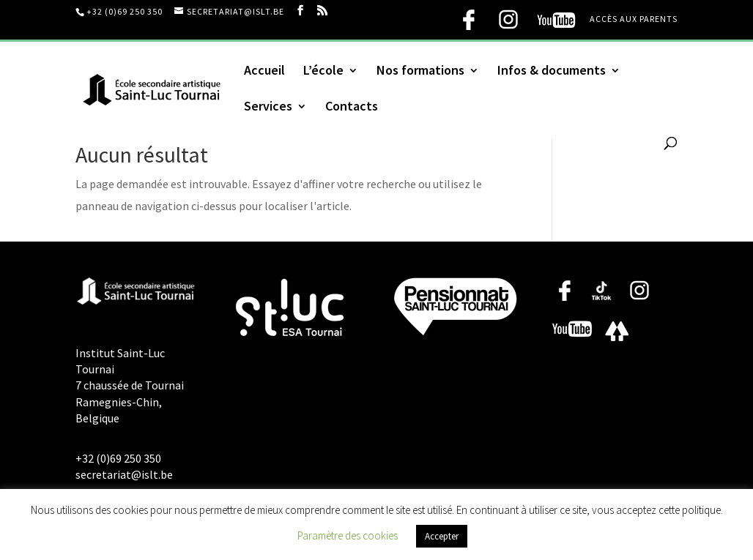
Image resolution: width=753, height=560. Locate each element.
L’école (323, 72)
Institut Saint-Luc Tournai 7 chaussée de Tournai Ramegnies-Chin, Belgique (130, 386)
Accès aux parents (634, 19)
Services (268, 108)
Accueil (264, 72)
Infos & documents (552, 72)
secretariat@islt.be (124, 474)
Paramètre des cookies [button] (348, 535)
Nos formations (420, 72)
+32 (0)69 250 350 (125, 11)
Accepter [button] (442, 536)
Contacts (352, 108)
